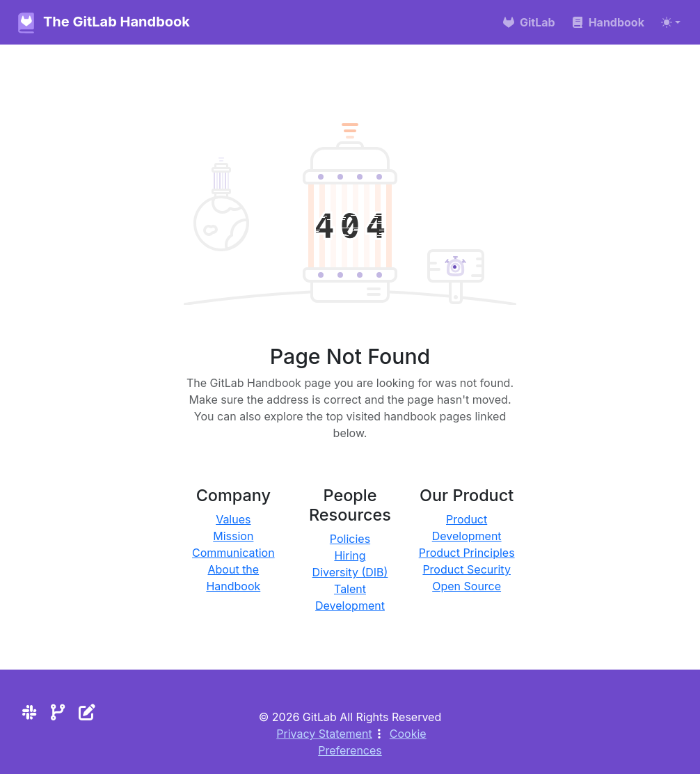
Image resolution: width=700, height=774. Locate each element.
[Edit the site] (87, 712)
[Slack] (29, 712)
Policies (350, 539)
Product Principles (467, 553)
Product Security (467, 569)
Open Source (467, 586)
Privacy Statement (324, 734)
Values (233, 519)
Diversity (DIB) (350, 572)
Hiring (350, 555)
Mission (233, 536)
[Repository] (58, 712)
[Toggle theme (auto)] (671, 22)
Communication (233, 553)
